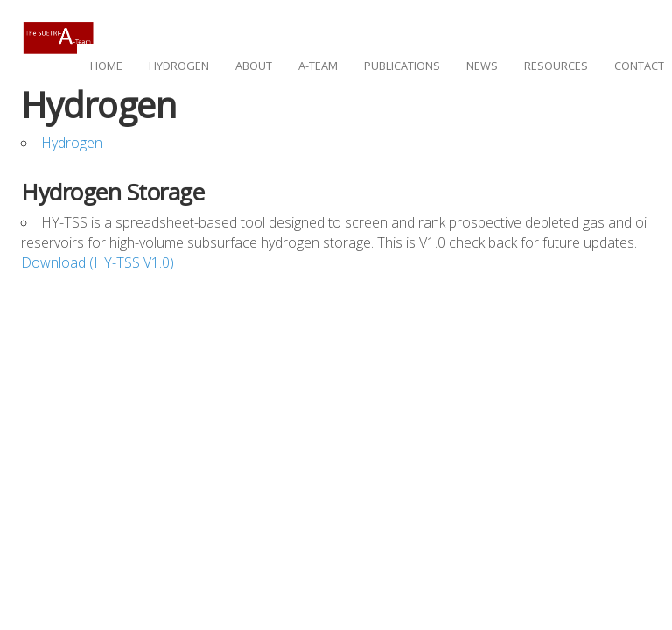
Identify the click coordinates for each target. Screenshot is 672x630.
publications (402, 66)
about (254, 66)
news (482, 66)
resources (556, 66)
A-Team (318, 66)
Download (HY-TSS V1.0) (98, 262)
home (106, 66)
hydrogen (179, 66)
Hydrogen (72, 143)
